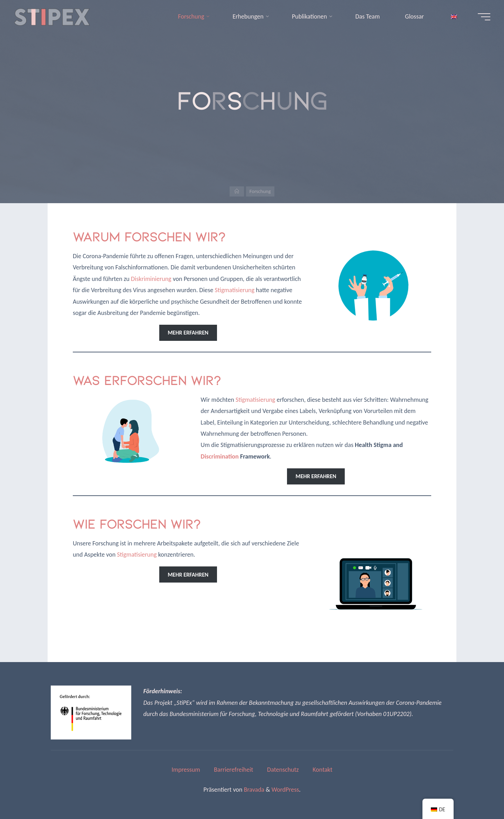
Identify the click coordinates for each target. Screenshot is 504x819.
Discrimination (220, 456)
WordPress (285, 790)
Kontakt (322, 770)
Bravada (254, 790)
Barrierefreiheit (233, 770)
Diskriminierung (151, 279)
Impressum (186, 770)
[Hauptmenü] (482, 17)
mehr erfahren (188, 333)
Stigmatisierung (235, 290)
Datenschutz (283, 770)
